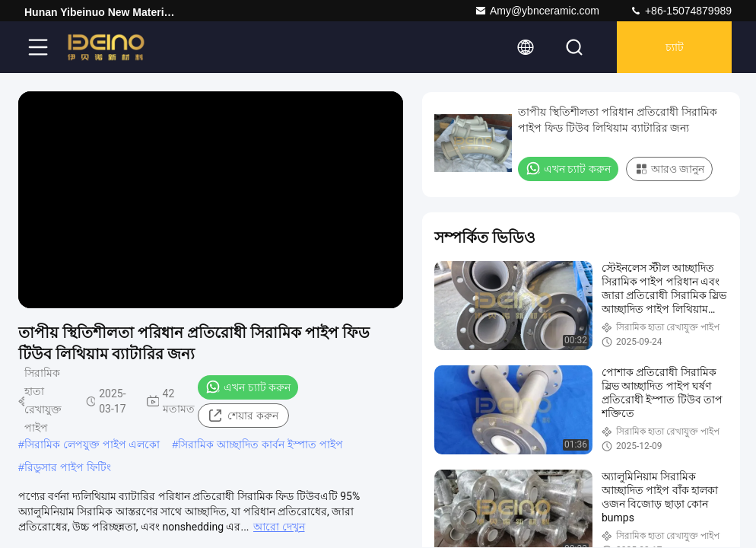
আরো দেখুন (279, 527)
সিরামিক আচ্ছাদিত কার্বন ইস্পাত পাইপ (260, 444)
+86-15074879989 (681, 11)
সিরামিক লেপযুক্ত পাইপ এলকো (92, 444)
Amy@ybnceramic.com (537, 11)
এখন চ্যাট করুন (248, 387)
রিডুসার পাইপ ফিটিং (68, 467)
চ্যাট (675, 47)
